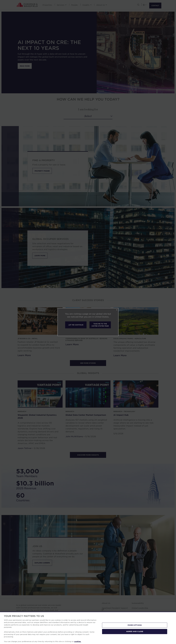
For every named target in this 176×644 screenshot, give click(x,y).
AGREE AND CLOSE (135, 631)
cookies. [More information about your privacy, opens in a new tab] (78, 641)
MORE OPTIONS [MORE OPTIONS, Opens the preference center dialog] (135, 625)
